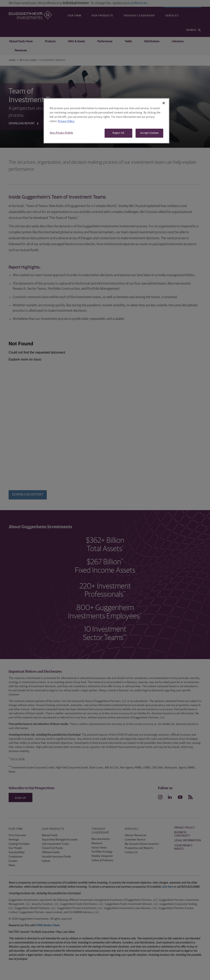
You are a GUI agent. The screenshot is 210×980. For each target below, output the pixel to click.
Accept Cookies (150, 133)
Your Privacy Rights (61, 133)
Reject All (118, 133)
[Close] (164, 103)
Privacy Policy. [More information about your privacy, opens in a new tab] (66, 121)
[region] (106, 121)
